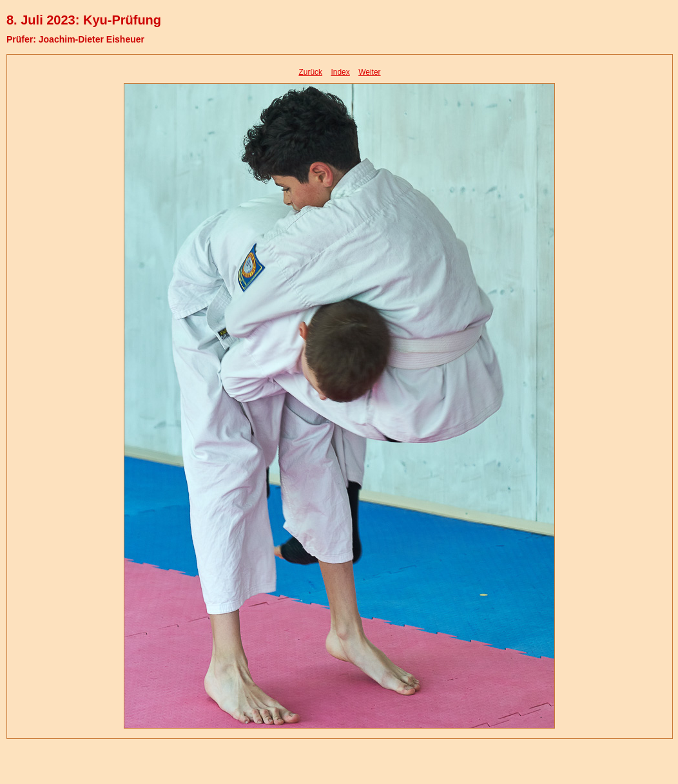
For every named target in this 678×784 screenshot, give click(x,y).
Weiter (369, 72)
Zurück (310, 72)
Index (340, 72)
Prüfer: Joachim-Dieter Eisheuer (75, 39)
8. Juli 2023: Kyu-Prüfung (84, 20)
